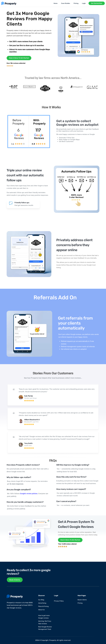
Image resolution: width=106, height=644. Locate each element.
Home (56, 3)
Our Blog (41, 600)
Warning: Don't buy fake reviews (45, 622)
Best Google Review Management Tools (45, 628)
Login (84, 3)
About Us (41, 610)
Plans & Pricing (43, 606)
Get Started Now (97, 3)
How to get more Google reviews (44, 617)
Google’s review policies (29, 494)
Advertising (42, 603)
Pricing (76, 3)
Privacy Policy (59, 601)
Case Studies (66, 3)
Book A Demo (15, 580)
